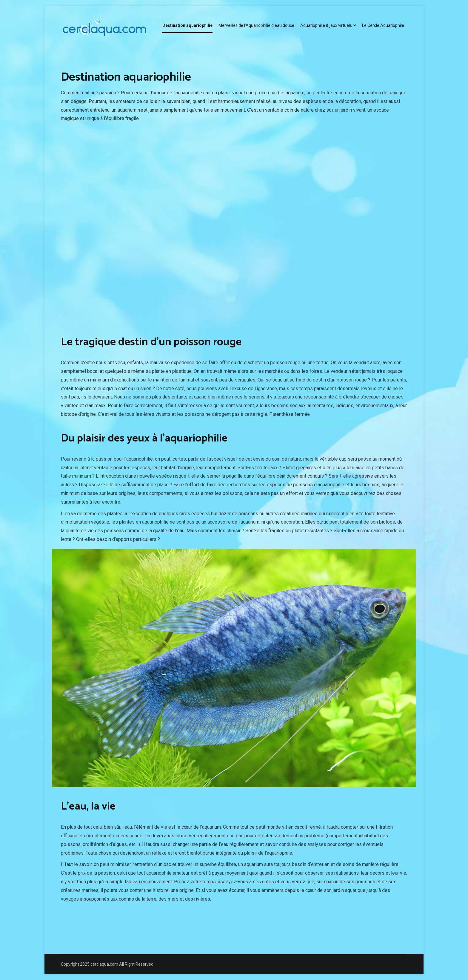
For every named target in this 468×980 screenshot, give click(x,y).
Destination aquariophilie (187, 25)
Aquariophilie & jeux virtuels (326, 25)
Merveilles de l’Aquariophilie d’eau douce (256, 25)
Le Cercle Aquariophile (383, 25)
